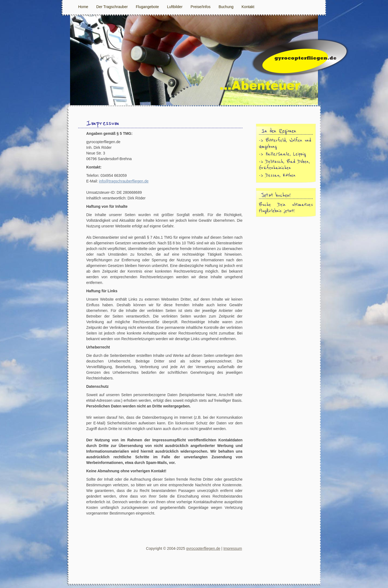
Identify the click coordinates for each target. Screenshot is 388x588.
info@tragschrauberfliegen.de (124, 181)
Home (83, 7)
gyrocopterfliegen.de (203, 548)
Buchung (226, 7)
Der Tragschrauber (112, 7)
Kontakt (248, 7)
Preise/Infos (200, 7)
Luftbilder (175, 7)
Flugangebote (147, 7)
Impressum (233, 548)
